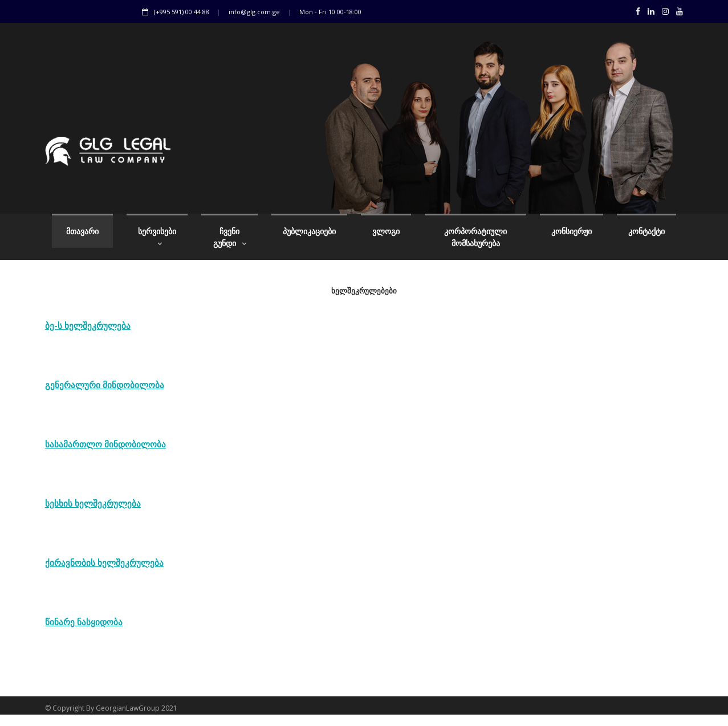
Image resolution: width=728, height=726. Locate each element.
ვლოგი (386, 231)
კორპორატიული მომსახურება (475, 237)
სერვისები (157, 237)
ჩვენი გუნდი (230, 237)
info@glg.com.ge (254, 12)
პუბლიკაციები (309, 231)
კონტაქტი (646, 231)
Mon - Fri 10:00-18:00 (330, 12)
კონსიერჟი (572, 231)
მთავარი (82, 231)
